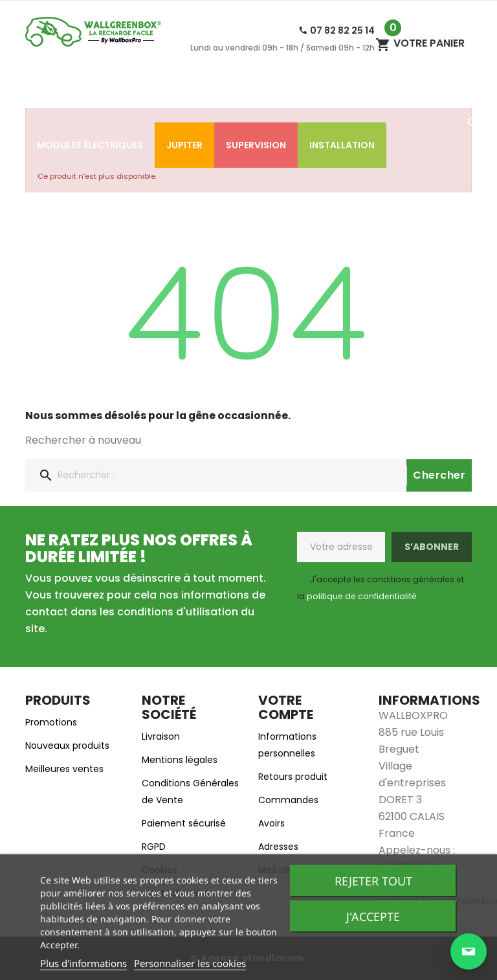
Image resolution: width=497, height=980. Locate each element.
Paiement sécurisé (184, 823)
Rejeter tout (373, 881)
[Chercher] (248, 475)
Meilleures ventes (64, 769)
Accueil (56, 100)
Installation (342, 145)
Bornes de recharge (290, 100)
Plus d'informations (83, 963)
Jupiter (184, 145)
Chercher (439, 475)
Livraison (161, 736)
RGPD (154, 847)
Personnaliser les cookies (190, 963)
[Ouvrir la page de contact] (469, 952)
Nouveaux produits (67, 746)
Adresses (278, 847)
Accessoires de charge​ (158, 100)
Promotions (51, 722)
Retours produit (293, 777)
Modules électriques (90, 145)
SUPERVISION (256, 145)
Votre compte (286, 707)
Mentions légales (180, 760)
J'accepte (373, 917)
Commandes (288, 800)
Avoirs (271, 823)
